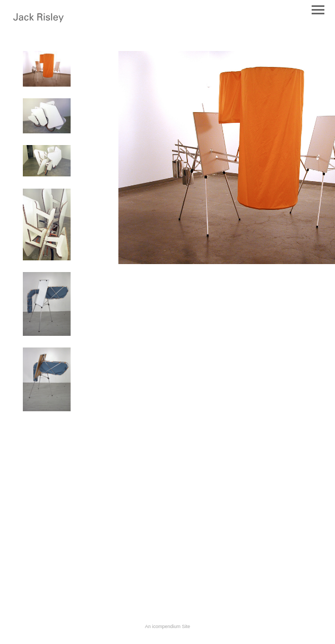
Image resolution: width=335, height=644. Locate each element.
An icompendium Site (167, 626)
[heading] (38, 20)
